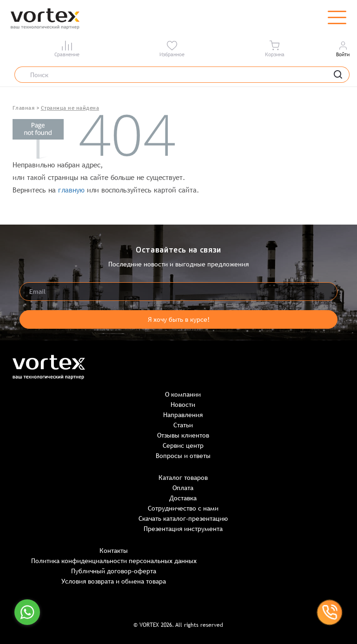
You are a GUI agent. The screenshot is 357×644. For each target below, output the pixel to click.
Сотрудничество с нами (183, 508)
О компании (183, 394)
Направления (183, 415)
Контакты (114, 551)
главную (71, 190)
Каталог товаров (183, 478)
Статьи (183, 425)
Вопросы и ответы (183, 456)
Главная (24, 108)
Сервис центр (183, 445)
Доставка (183, 498)
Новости (183, 405)
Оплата (183, 488)
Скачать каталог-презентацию (183, 518)
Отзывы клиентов (183, 435)
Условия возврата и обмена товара (114, 581)
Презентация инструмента (183, 529)
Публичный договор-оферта (114, 571)
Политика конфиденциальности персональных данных (114, 561)
